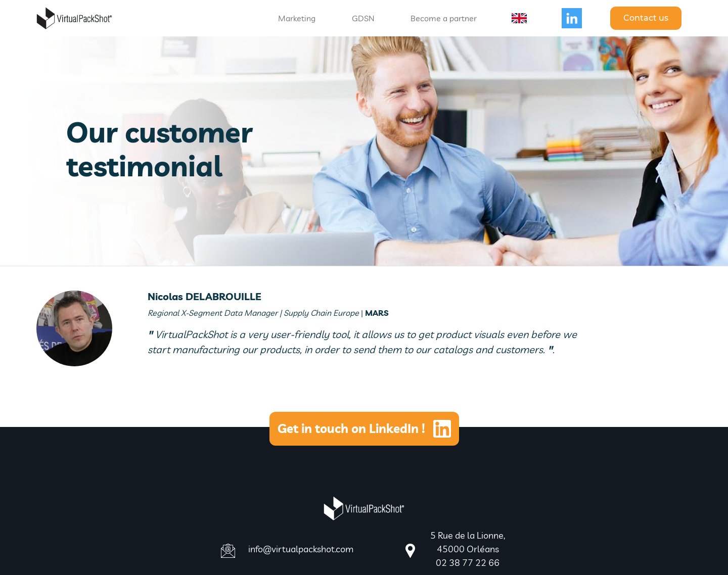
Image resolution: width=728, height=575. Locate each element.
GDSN (363, 18)
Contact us (646, 18)
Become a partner (444, 18)
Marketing (297, 18)
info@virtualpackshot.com (301, 549)
